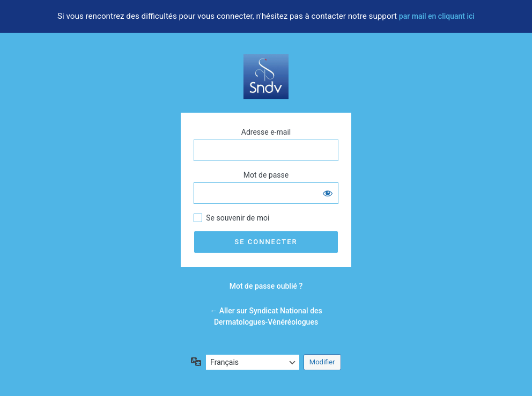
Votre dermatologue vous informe (266, 77)
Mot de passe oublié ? (266, 286)
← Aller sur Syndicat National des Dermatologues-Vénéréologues (266, 316)
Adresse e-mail (266, 132)
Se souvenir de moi (238, 218)
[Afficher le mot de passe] (328, 193)
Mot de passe (266, 175)
